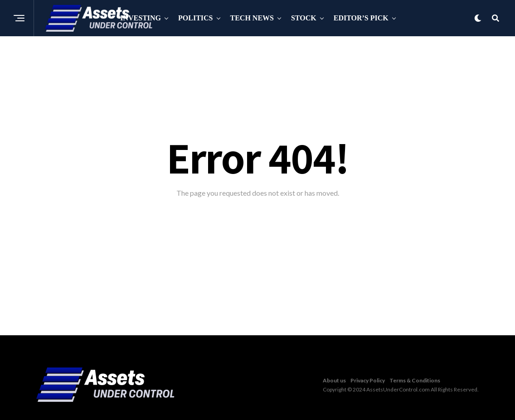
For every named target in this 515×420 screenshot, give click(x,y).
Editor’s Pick (361, 18)
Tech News (252, 18)
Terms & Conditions (415, 380)
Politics (195, 18)
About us (334, 380)
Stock (304, 18)
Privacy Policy (368, 380)
